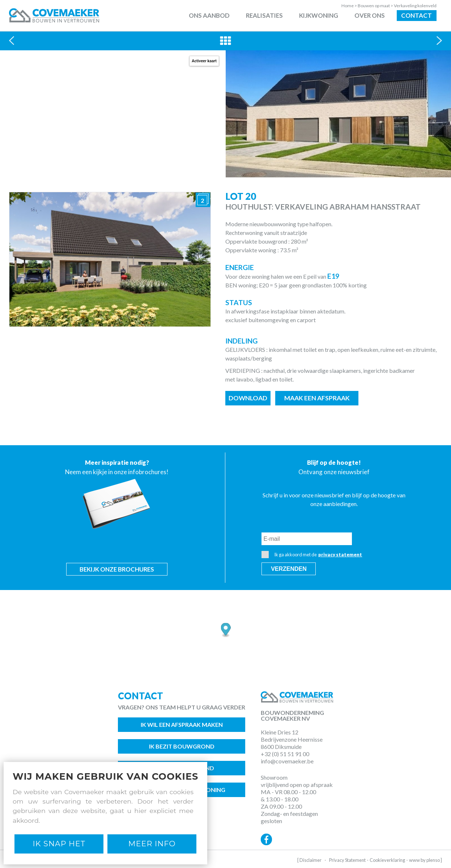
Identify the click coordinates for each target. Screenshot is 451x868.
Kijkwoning (319, 15)
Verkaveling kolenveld (415, 6)
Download (248, 398)
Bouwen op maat (376, 6)
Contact (416, 15)
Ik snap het (59, 844)
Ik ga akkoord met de (312, 555)
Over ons (370, 15)
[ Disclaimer (309, 860)
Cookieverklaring (387, 860)
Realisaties (264, 15)
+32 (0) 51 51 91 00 (285, 754)
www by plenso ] (426, 860)
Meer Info (152, 844)
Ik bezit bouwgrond (182, 746)
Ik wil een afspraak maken (182, 724)
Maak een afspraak (317, 398)
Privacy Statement (347, 860)
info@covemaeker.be (287, 761)
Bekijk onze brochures (117, 569)
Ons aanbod (209, 15)
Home (350, 6)
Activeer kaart (204, 61)
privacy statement (340, 555)
